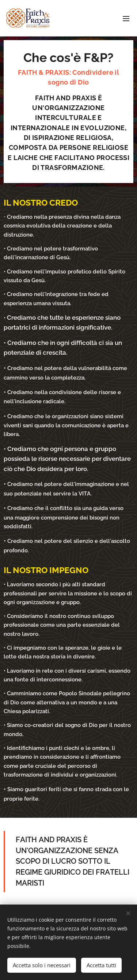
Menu (126, 19)
